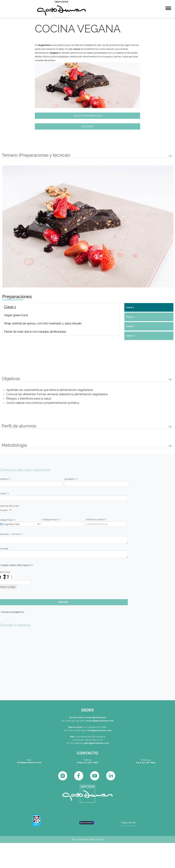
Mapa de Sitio (129, 822)
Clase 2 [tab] (130, 317)
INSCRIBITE (87, 126)
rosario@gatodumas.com (100, 721)
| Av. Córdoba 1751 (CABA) (94, 727)
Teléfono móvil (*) (96, 519)
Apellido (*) (71, 479)
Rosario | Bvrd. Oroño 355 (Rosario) (87, 717)
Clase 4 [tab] (130, 336)
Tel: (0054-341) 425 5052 (73, 721)
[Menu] (168, 9)
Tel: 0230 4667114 (74, 743)
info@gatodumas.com (99, 730)
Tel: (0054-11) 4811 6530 (75, 730)
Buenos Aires (75, 727)
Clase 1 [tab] (130, 307)
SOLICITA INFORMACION (88, 116)
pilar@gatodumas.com (96, 743)
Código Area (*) (51, 519)
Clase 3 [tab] (130, 326)
